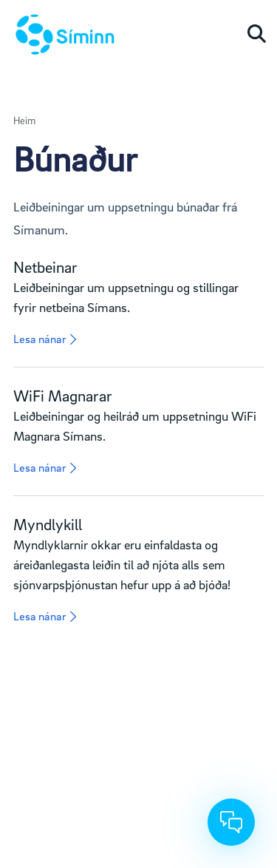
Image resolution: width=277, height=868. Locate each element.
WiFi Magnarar (63, 396)
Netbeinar (45, 267)
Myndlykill (48, 524)
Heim (24, 120)
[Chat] (231, 822)
